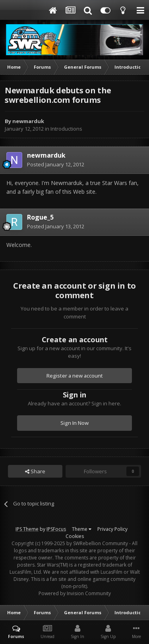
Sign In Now (74, 423)
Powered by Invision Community (75, 593)
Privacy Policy (112, 529)
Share (35, 471)
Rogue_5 (40, 217)
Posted (56, 164)
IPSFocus (56, 529)
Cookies (75, 536)
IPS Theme (27, 529)
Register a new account (75, 376)
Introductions (66, 129)
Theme (82, 529)
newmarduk (28, 121)
